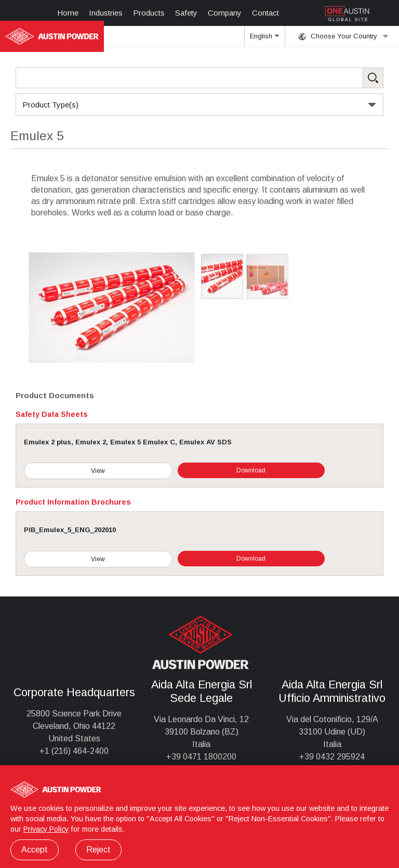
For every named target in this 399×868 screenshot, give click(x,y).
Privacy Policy (46, 829)
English (264, 39)
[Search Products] (199, 78)
